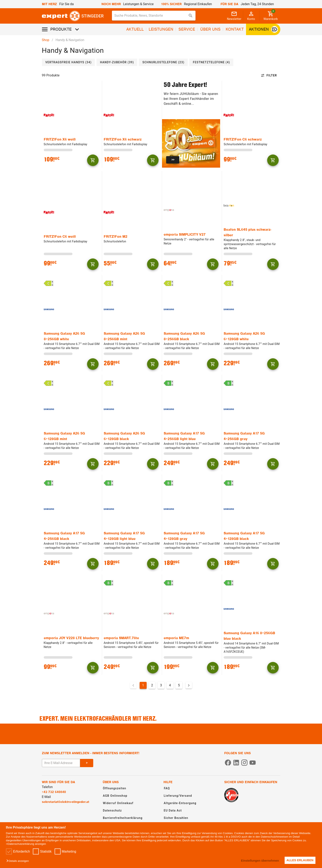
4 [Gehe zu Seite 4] (170, 685)
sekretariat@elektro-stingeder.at (66, 802)
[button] (19, 861)
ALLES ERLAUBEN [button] (300, 860)
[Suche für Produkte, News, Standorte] (151, 16)
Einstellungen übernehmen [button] (258, 861)
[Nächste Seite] (189, 685)
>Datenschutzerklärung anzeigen (26, 844)
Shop (46, 40)
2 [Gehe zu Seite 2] (152, 685)
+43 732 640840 (54, 792)
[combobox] (154, 16)
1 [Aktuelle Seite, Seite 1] (143, 685)
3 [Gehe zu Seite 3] (161, 685)
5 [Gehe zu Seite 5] (179, 685)
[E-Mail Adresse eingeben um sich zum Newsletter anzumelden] (61, 763)
